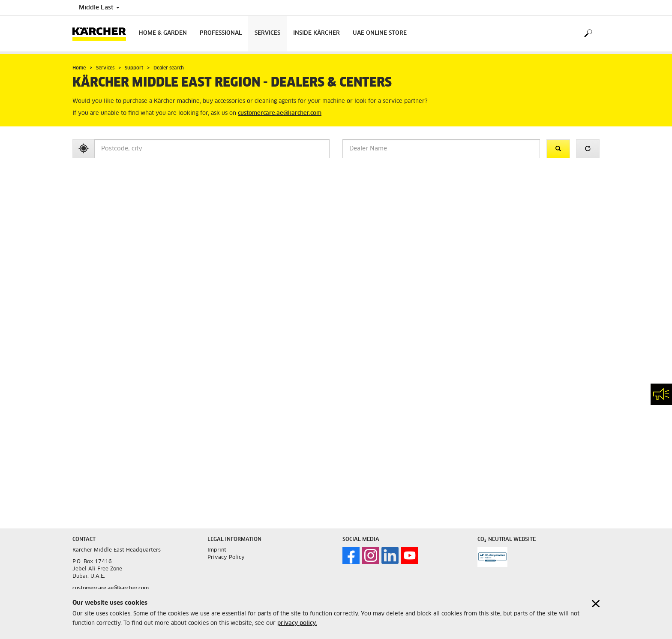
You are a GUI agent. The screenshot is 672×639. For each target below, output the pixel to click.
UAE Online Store (380, 33)
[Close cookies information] (596, 604)
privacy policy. (297, 623)
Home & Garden (163, 33)
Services (267, 33)
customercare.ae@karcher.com (280, 113)
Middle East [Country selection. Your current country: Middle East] (99, 8)
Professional (221, 33)
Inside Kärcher (316, 33)
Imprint (217, 550)
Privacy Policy (226, 558)
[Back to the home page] (102, 34)
